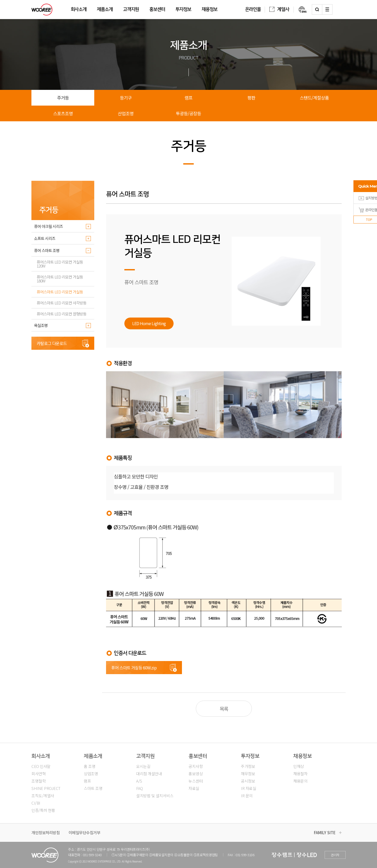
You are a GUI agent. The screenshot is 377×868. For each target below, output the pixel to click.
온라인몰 (253, 9)
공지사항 (196, 766)
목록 (224, 709)
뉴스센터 (196, 781)
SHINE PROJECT (46, 788)
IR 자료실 (248, 788)
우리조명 (42, 10)
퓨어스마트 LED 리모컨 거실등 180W (60, 279)
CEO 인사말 (41, 766)
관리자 (335, 855)
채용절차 (300, 774)
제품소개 (105, 9)
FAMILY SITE (325, 832)
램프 (188, 98)
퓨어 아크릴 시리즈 (48, 226)
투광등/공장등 (188, 113)
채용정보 (209, 9)
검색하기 (317, 9)
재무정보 (248, 774)
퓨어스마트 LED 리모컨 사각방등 (62, 303)
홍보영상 (196, 774)
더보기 (88, 226)
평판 (251, 98)
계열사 (279, 9)
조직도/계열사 (43, 796)
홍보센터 (157, 9)
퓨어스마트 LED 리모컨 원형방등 (62, 314)
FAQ (140, 788)
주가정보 (248, 766)
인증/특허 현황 (43, 810)
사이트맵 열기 (327, 9)
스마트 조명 (93, 788)
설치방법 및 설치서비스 (155, 796)
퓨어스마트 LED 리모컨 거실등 (60, 292)
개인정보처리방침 (46, 832)
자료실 (194, 788)
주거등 (63, 98)
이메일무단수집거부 (85, 832)
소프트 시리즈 (45, 238)
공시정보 (248, 781)
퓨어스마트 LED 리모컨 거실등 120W (60, 264)
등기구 (126, 98)
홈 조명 (90, 766)
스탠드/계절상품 (314, 98)
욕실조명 (41, 325)
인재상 (299, 766)
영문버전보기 (300, 10)
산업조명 (126, 113)
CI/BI (36, 803)
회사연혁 (38, 774)
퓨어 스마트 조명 (47, 250)
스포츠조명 (63, 113)
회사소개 (79, 9)
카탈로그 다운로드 (52, 343)
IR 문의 (247, 796)
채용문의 (300, 781)
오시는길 (143, 766)
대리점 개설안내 (149, 774)
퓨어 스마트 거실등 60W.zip (134, 668)
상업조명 (91, 774)
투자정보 (183, 9)
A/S (139, 781)
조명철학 (38, 781)
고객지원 (131, 9)
